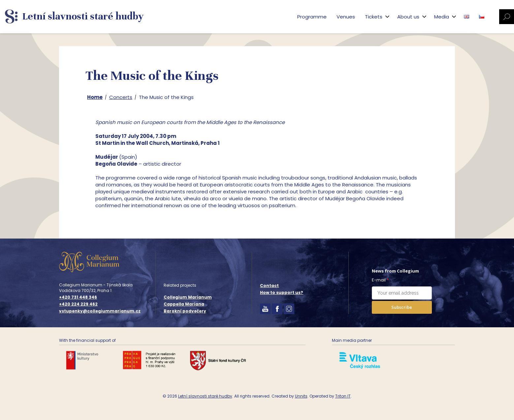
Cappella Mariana (184, 304)
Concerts (121, 97)
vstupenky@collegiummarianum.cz (100, 311)
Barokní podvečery (185, 311)
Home (95, 97)
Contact (269, 286)
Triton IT (343, 396)
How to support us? (282, 292)
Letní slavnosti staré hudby (205, 396)
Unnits (301, 396)
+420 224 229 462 (78, 304)
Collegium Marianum (188, 297)
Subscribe (402, 307)
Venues (346, 17)
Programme (312, 17)
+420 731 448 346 (78, 297)
